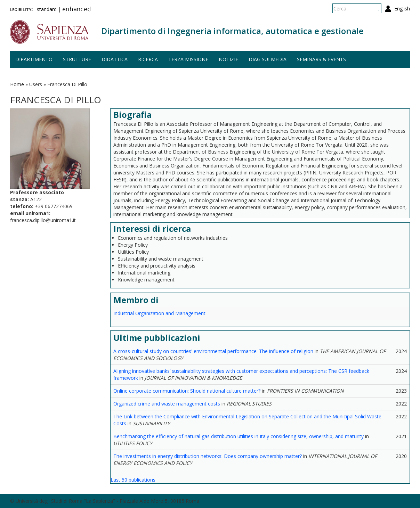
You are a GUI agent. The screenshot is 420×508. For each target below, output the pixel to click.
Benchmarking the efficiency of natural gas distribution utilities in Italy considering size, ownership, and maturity (239, 436)
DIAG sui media (268, 59)
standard (47, 9)
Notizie (228, 59)
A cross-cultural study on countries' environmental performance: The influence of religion (213, 351)
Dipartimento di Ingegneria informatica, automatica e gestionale (232, 31)
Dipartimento (34, 59)
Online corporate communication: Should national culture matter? (187, 391)
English (402, 9)
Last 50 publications (133, 480)
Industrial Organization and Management (159, 313)
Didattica (115, 59)
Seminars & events (321, 59)
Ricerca (148, 59)
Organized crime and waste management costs (167, 404)
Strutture (77, 59)
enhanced (77, 10)
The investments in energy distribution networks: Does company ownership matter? (208, 456)
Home (17, 84)
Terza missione (188, 59)
